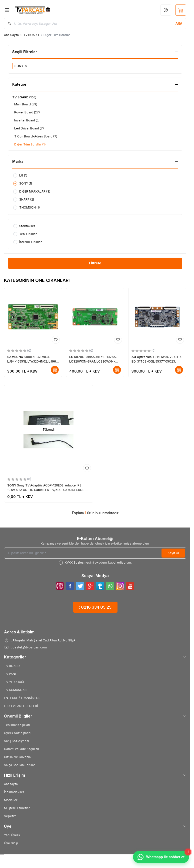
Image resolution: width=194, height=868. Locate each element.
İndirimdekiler (14, 792)
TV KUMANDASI (16, 690)
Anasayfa (11, 784)
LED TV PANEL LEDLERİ (21, 706)
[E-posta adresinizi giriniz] (95, 553)
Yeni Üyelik (12, 835)
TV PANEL (11, 674)
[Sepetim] (181, 10)
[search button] (179, 24)
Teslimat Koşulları (17, 725)
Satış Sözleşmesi (16, 741)
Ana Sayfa (11, 35)
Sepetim (10, 816)
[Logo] (39, 10)
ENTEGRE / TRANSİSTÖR (22, 698)
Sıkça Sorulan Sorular (19, 765)
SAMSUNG (15, 357)
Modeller (11, 800)
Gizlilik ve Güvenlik (18, 757)
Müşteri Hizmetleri (17, 808)
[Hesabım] (166, 10)
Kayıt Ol (173, 553)
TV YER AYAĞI (14, 682)
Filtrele (95, 263)
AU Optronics (142, 357)
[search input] (95, 24)
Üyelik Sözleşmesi (18, 733)
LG (72, 357)
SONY (12, 485)
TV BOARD (31, 35)
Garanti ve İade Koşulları (21, 749)
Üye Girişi (11, 843)
